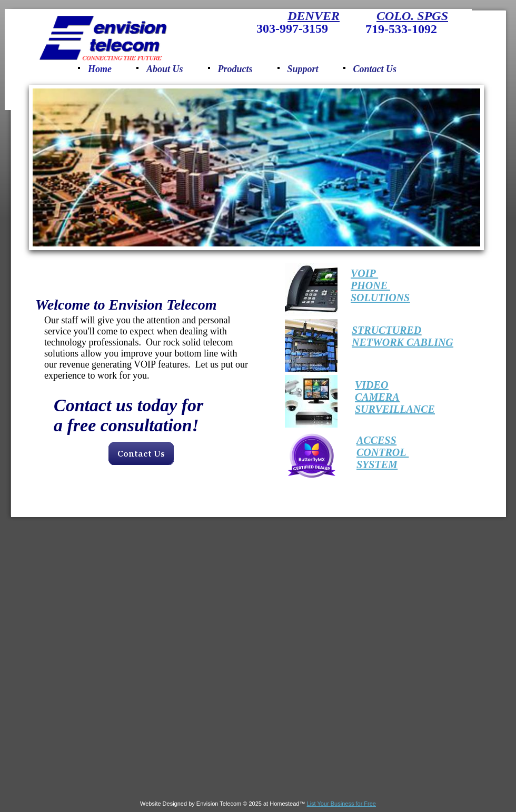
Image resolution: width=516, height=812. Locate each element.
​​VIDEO (371, 385)
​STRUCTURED (386, 330)
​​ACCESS (376, 440)
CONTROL (383, 452)
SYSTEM (377, 464)
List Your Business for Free (341, 804)
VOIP (364, 273)
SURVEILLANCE (395, 409)
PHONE (370, 285)
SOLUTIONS (380, 298)
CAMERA (377, 397)
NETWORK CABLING (403, 342)
